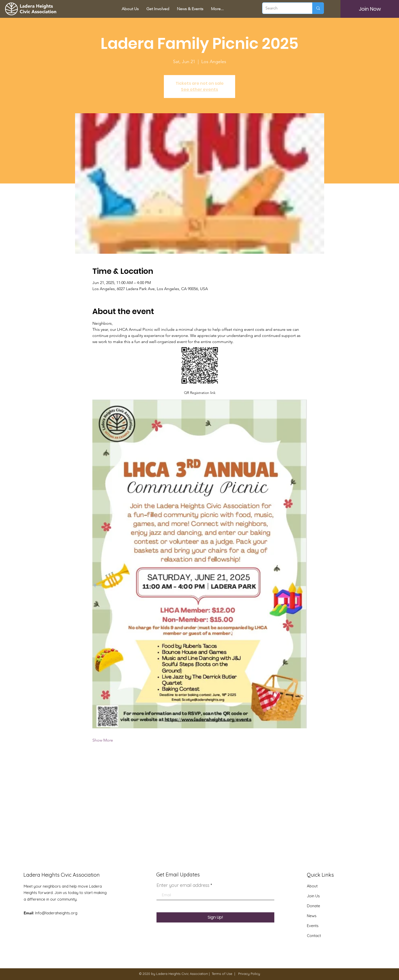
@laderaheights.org (60, 913)
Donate (313, 906)
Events (313, 926)
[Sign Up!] (215, 917)
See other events (199, 89)
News (312, 916)
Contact (314, 936)
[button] (158, 9)
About (312, 886)
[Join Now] (370, 9)
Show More (103, 740)
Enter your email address (183, 885)
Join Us (313, 896)
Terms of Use (222, 974)
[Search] (283, 8)
